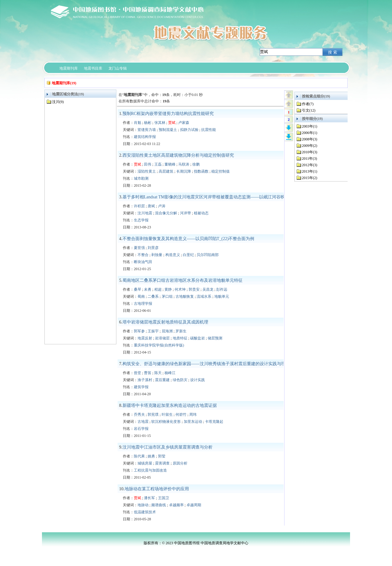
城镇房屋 (145, 463)
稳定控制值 (221, 171)
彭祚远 (222, 289)
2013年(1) (310, 171)
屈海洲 (167, 331)
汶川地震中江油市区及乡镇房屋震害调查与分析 (168, 447)
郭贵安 (194, 289)
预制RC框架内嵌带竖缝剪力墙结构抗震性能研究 (168, 114)
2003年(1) (310, 126)
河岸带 (186, 213)
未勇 (148, 289)
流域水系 (204, 296)
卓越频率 (176, 505)
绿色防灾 (180, 380)
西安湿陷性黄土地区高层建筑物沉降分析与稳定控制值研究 (178, 155)
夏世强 (139, 248)
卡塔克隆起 (214, 422)
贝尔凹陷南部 (208, 255)
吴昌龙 (208, 289)
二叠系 (153, 296)
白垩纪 (188, 255)
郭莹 (162, 456)
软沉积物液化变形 (166, 422)
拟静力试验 (189, 130)
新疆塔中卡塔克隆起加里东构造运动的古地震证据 (170, 405)
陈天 (158, 373)
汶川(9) (58, 102)
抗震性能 (209, 130)
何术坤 (180, 289)
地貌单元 (222, 296)
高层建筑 (166, 171)
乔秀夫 (139, 415)
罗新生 (181, 331)
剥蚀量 (157, 255)
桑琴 (138, 289)
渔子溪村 (145, 380)
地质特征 (180, 338)
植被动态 (201, 213)
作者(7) (308, 104)
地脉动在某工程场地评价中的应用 (157, 489)
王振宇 (153, 331)
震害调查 (162, 463)
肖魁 (138, 123)
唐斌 (151, 206)
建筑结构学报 (145, 137)
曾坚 (138, 373)
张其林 (160, 123)
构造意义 (173, 255)
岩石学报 (141, 429)
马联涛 (184, 164)
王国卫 (164, 498)
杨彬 (148, 123)
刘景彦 (153, 248)
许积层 (139, 206)
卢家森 (184, 123)
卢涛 (162, 206)
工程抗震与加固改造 (150, 470)
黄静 (168, 289)
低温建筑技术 (145, 512)
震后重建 (162, 380)
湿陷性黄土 (147, 171)
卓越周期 (194, 505)
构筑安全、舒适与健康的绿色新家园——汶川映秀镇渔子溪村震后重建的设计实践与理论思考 (210, 364)
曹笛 (148, 373)
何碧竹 (181, 415)
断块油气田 (143, 262)
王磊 (158, 164)
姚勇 (151, 456)
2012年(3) (310, 165)
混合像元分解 (166, 213)
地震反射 (145, 338)
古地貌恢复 (185, 296)
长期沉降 (184, 171)
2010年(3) (310, 152)
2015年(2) (310, 178)
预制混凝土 (168, 130)
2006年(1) (310, 133)
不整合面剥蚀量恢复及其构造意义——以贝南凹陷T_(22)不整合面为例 (188, 239)
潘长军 (149, 498)
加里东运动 (193, 422)
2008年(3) (310, 139)
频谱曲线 (159, 505)
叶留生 (167, 415)
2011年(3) (310, 159)
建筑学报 (141, 387)
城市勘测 (141, 178)
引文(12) (309, 110)
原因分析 (180, 463)
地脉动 (143, 505)
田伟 (148, 164)
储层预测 (215, 338)
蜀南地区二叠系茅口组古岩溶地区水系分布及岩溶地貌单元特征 (183, 280)
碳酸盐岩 (198, 338)
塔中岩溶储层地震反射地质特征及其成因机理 (165, 322)
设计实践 (198, 380)
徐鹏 (196, 164)
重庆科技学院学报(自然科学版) (159, 345)
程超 (158, 289)
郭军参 (139, 331)
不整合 (143, 255)
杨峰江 (170, 373)
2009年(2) (310, 146)
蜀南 (141, 296)
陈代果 (139, 456)
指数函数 (201, 171)
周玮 (193, 415)
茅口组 (167, 296)
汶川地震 (145, 213)
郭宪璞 (153, 415)
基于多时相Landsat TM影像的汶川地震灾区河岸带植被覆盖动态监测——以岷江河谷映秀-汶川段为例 (217, 197)
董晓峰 (170, 164)
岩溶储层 (162, 338)
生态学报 (141, 220)
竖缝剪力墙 (147, 130)
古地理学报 (143, 304)
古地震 (143, 422)
